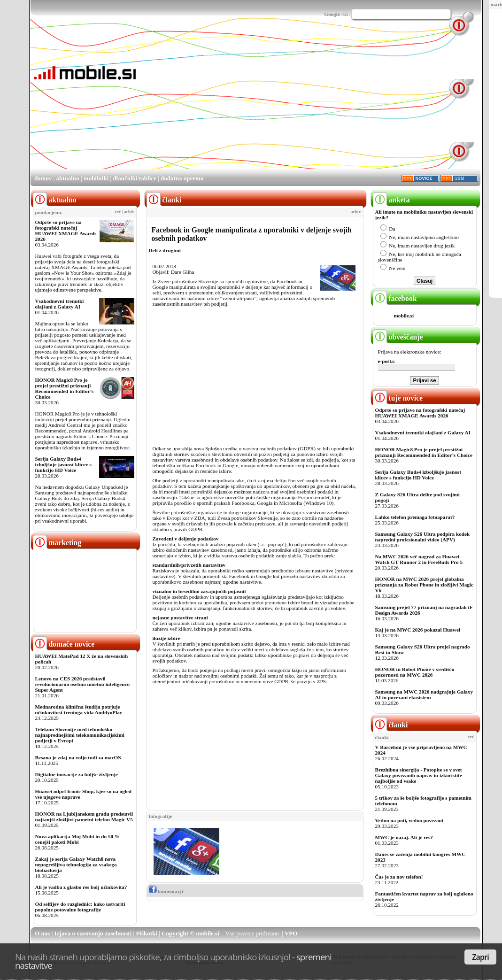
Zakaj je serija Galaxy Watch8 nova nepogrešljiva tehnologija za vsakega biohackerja (76, 864)
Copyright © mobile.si (190, 933)
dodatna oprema (182, 178)
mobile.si (404, 316)
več (118, 212)
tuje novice (398, 398)
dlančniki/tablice (134, 178)
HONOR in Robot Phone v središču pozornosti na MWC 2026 (415, 672)
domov (43, 178)
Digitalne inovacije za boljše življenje (77, 774)
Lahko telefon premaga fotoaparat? (415, 517)
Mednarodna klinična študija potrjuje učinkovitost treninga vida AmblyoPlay (79, 710)
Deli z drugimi (165, 250)
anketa (391, 200)
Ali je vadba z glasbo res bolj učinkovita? (81, 887)
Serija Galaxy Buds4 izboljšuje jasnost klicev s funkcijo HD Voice (63, 464)
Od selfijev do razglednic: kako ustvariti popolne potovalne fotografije (80, 907)
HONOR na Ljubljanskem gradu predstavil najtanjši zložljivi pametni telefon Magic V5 (84, 817)
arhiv (129, 212)
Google (332, 14)
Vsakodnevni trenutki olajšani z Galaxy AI (60, 304)
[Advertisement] (259, 102)
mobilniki (96, 178)
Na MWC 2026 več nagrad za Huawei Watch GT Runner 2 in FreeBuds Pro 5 (419, 559)
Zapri (480, 957)
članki (390, 725)
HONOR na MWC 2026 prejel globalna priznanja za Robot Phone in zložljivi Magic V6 (424, 585)
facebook (395, 298)
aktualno (68, 178)
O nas (42, 933)
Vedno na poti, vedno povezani (409, 820)
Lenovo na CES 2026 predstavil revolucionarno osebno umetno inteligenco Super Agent (82, 684)
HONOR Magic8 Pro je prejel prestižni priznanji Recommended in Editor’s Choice (65, 388)
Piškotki (147, 933)
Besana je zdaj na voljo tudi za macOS (78, 757)
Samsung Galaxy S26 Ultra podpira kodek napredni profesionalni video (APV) (423, 537)
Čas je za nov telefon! (399, 877)
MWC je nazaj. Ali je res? (404, 837)
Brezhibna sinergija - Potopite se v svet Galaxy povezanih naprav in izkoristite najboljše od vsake (419, 775)
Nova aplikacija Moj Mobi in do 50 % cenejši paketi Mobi (78, 839)
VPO (291, 933)
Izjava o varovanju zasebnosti (93, 933)
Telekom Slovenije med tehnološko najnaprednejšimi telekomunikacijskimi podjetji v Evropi (80, 735)
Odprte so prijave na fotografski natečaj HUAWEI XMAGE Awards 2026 (66, 231)
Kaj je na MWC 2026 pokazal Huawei (418, 630)
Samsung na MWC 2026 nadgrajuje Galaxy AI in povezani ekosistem (424, 694)
